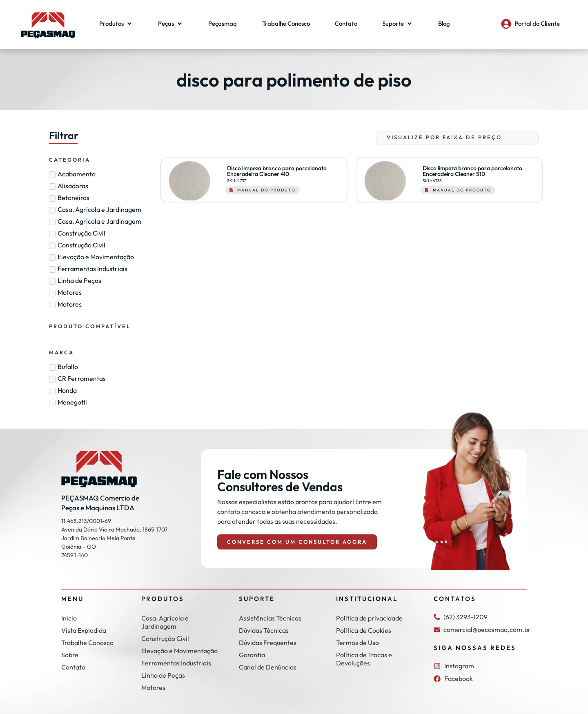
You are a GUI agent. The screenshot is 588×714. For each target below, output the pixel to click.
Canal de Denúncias (268, 667)
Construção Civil (165, 638)
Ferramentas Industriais (176, 663)
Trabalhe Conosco (87, 643)
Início (69, 618)
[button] (116, 24)
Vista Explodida (84, 630)
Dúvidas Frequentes (268, 643)
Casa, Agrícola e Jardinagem (165, 622)
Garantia (252, 655)
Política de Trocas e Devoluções (364, 659)
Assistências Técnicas (270, 618)
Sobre (70, 655)
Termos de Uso (357, 643)
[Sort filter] (457, 138)
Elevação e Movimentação (179, 651)
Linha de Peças (163, 675)
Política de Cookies (364, 630)
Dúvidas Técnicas (264, 630)
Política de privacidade (369, 618)
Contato (73, 667)
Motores (153, 687)
